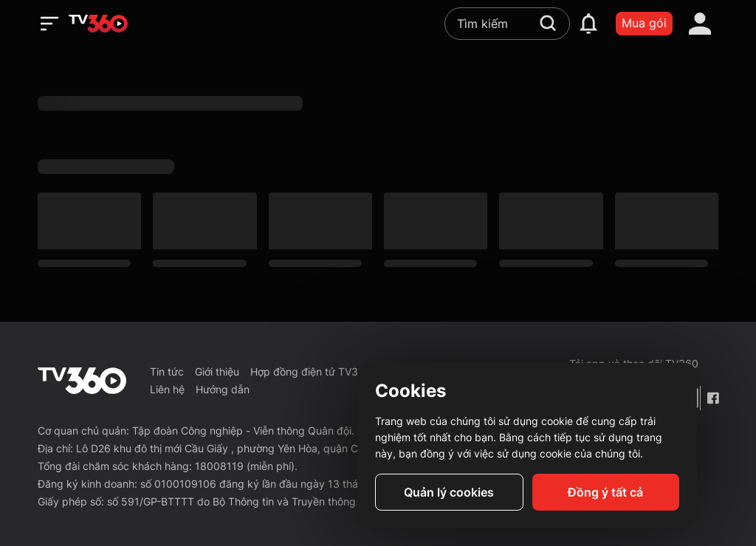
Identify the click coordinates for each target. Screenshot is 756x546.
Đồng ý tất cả (605, 492)
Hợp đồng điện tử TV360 (311, 372)
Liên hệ (167, 389)
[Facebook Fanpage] (712, 398)
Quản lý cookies (449, 492)
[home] (98, 24)
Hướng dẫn (223, 389)
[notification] (588, 24)
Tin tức (167, 372)
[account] (700, 24)
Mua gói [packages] (644, 23)
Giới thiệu (217, 372)
